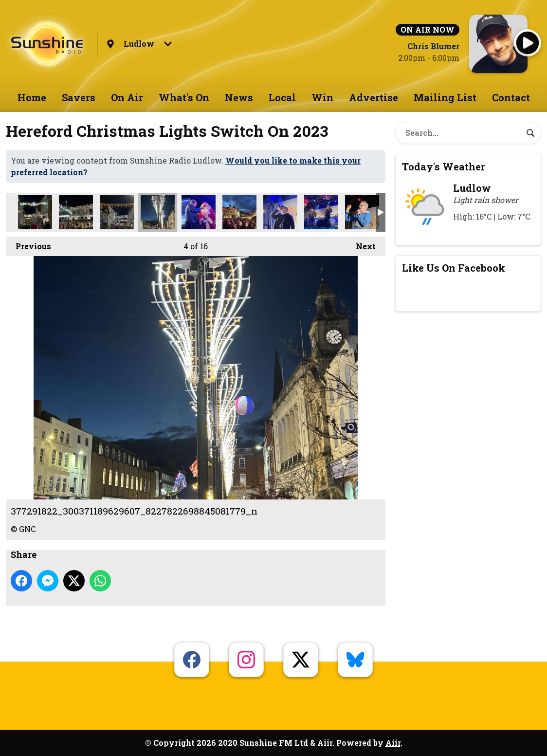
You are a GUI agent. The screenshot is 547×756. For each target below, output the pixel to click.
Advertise (374, 97)
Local (282, 97)
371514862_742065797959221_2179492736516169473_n (35, 212)
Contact (511, 97)
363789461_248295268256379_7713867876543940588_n (362, 212)
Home (32, 97)
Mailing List (445, 97)
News (239, 97)
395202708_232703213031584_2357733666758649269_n (199, 212)
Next (361, 244)
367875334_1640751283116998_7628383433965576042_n (239, 212)
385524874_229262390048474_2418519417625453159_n (117, 212)
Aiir (393, 743)
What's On (184, 97)
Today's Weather (444, 166)
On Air (127, 97)
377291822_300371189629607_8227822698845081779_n (158, 212)
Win (322, 97)
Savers (79, 97)
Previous (28, 244)
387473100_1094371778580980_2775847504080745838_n (321, 212)
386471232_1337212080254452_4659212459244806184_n (76, 212)
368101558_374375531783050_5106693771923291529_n (280, 212)
